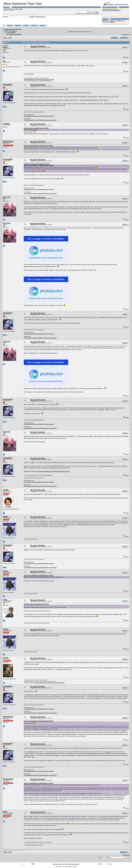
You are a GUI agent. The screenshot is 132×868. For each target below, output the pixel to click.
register (21, 9)
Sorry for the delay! (15, 34)
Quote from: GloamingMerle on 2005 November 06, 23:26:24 (38, 721)
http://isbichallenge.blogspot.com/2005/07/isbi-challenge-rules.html (39, 116)
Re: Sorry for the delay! (38, 46)
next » (128, 34)
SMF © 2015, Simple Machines (72, 864)
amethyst (112, 22)
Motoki (5, 812)
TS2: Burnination (11, 31)
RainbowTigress (8, 141)
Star (4, 61)
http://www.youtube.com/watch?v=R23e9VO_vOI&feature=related (50, 683)
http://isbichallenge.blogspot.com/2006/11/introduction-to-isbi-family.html (40, 120)
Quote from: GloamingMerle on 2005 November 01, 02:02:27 (38, 146)
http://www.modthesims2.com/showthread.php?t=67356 (53, 471)
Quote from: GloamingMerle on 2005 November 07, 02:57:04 (38, 783)
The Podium (11, 33)
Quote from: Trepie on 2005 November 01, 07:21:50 (36, 604)
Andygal (6, 490)
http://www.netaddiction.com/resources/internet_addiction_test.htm (39, 80)
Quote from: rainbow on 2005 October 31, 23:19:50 (36, 128)
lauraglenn (6, 124)
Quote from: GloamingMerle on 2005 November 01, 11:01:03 (38, 576)
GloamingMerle (8, 84)
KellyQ (5, 600)
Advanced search (41, 17)
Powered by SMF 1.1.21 (58, 864)
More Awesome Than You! (13, 29)
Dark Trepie (7, 197)
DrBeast (6, 516)
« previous (124, 34)
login (17, 9)
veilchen (6, 658)
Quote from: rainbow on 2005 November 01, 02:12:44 (37, 164)
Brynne (5, 47)
